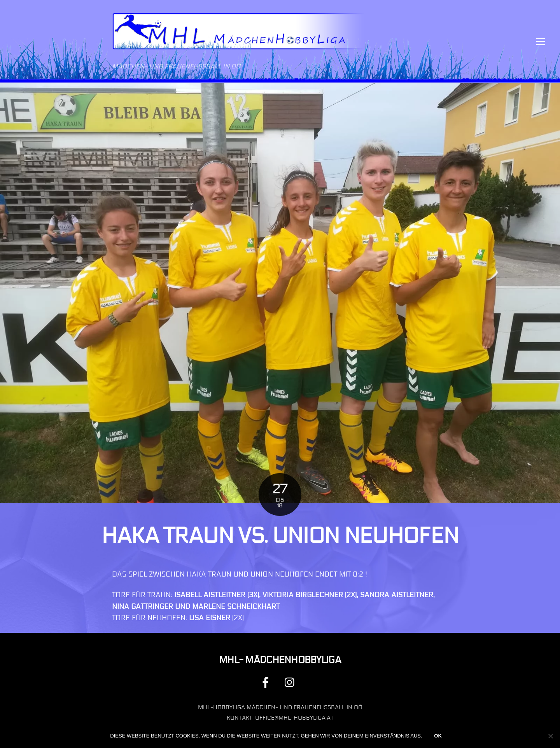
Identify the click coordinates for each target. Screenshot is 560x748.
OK (438, 736)
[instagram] (291, 682)
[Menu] (541, 41)
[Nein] (550, 736)
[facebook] (267, 682)
